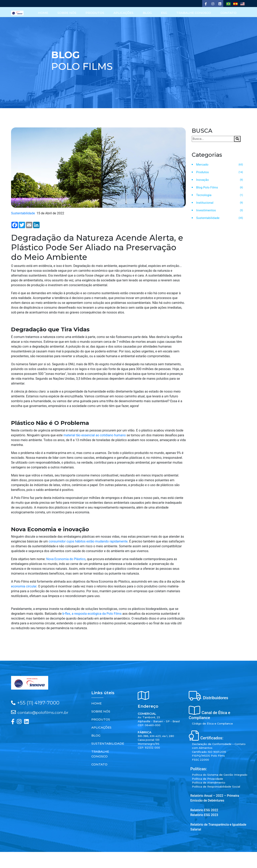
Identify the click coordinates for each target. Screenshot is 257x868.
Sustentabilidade (208, 218)
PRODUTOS (95, 13)
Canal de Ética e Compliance (210, 715)
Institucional (205, 202)
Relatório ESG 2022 (204, 810)
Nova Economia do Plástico (66, 559)
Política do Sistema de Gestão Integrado (220, 775)
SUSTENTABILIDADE (108, 743)
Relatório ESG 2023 (204, 815)
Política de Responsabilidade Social (216, 786)
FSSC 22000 (200, 759)
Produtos (202, 172)
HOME (44, 13)
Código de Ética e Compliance (212, 724)
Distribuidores (216, 698)
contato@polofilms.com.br (43, 712)
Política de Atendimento (209, 783)
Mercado (202, 164)
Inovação (202, 180)
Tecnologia (204, 195)
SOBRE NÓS (67, 13)
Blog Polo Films (207, 187)
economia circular (24, 586)
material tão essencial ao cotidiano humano (95, 435)
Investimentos (206, 210)
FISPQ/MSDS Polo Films (208, 756)
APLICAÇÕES (124, 13)
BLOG (148, 13)
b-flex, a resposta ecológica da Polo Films (92, 614)
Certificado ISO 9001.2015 (209, 752)
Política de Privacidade (208, 778)
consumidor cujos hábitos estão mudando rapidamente (88, 541)
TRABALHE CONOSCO (194, 13)
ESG (164, 13)
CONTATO (228, 13)
